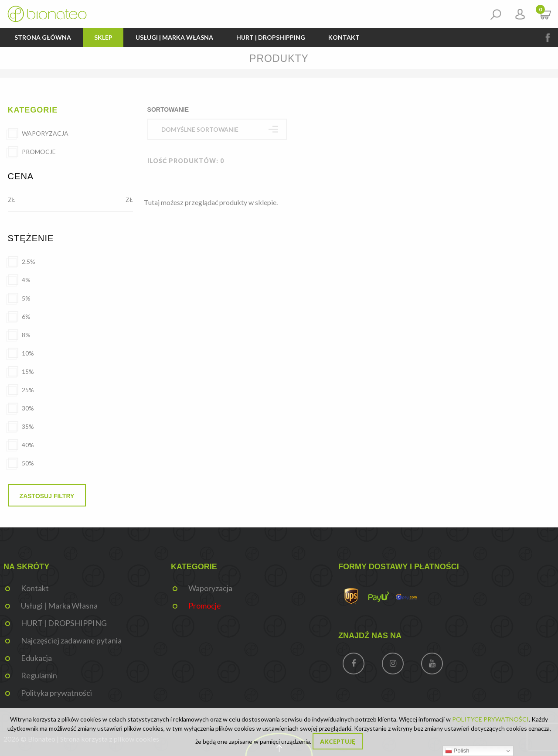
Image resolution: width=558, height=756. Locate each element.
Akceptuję (338, 742)
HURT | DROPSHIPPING (271, 37)
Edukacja (36, 658)
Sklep (103, 37)
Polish (457, 751)
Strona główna (43, 37)
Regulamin (39, 675)
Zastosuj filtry (47, 496)
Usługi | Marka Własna (174, 37)
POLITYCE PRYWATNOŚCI (490, 719)
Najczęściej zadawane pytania (71, 640)
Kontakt (344, 37)
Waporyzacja (210, 588)
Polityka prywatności (56, 693)
